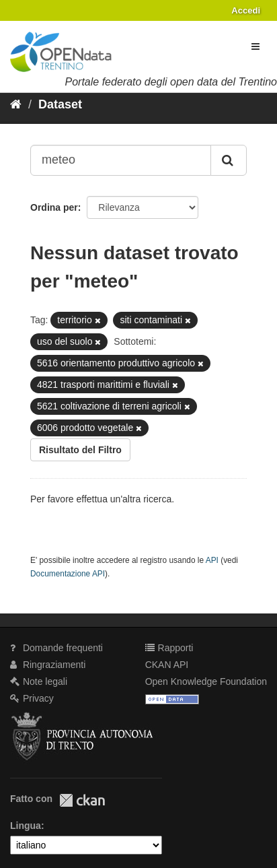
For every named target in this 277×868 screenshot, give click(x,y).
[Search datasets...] (121, 160)
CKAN (82, 800)
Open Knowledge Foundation (206, 681)
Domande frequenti (56, 648)
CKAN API (167, 665)
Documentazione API (68, 574)
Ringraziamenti (48, 665)
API (212, 560)
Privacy (32, 698)
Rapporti (169, 648)
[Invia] (229, 160)
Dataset (60, 104)
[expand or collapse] (255, 46)
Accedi (246, 10)
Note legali (39, 681)
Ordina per (54, 207)
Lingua (26, 826)
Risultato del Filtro (80, 450)
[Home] (16, 104)
